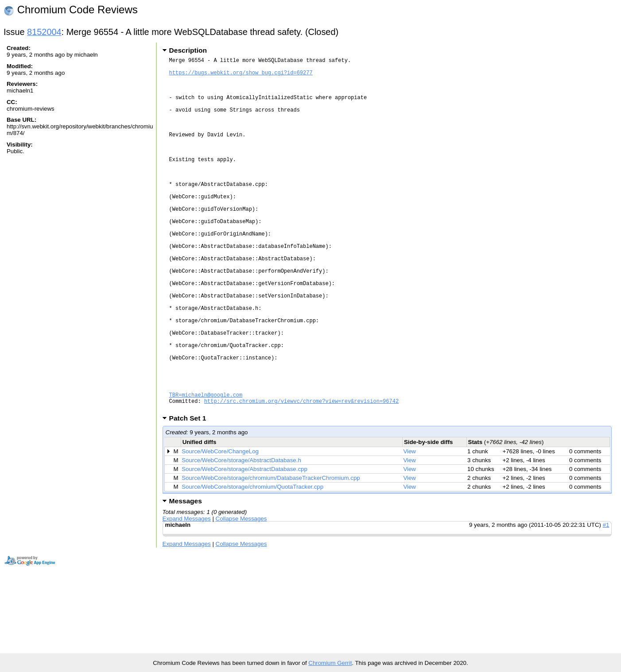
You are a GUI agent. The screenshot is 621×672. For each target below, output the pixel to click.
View (409, 527)
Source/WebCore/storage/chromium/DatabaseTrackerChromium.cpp (271, 554)
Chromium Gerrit (330, 663)
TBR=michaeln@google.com (206, 468)
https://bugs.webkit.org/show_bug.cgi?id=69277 (241, 76)
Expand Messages (187, 594)
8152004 (44, 32)
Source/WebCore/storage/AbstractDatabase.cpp (245, 545)
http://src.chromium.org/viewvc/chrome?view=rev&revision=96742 (301, 475)
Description (188, 50)
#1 (606, 601)
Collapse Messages (241, 594)
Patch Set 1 (191, 494)
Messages (186, 577)
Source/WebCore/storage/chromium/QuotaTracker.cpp (252, 562)
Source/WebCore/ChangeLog (220, 527)
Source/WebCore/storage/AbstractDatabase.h (241, 536)
